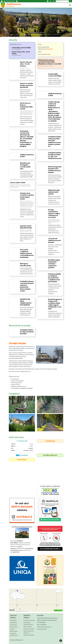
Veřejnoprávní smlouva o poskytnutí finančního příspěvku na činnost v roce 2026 (50, 62)
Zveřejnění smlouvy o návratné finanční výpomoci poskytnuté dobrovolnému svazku (27, 286)
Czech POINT (14, 625)
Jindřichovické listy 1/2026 (27, 156)
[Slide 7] (29, 35)
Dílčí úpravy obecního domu (25, 265)
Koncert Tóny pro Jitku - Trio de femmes (26, 64)
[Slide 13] (43, 35)
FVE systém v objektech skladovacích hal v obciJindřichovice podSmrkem (27, 253)
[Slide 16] (50, 35)
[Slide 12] (41, 35)
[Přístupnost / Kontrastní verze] (48, 1)
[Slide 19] (58, 35)
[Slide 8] (31, 35)
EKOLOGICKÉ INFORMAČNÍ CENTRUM (22, 527)
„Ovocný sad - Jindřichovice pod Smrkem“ (54, 240)
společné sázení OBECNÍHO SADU (26, 227)
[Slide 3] (19, 35)
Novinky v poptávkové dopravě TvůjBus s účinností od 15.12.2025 (54, 214)
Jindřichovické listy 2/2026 (55, 95)
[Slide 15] (48, 35)
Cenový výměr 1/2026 (17, 183)
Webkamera (50, 441)
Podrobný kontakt (42, 629)
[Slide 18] (55, 35)
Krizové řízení (22, 460)
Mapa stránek (14, 631)
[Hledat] (62, 1)
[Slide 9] (34, 35)
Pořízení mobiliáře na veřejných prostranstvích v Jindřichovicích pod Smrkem (55, 278)
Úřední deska (13, 622)
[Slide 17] (53, 35)
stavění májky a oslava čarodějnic (55, 75)
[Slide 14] (46, 35)
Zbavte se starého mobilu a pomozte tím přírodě (26, 85)
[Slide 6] (26, 35)
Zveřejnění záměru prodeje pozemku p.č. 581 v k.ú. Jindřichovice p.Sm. (55, 156)
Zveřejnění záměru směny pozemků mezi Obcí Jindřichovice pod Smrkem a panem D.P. (55, 141)
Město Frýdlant (28, 627)
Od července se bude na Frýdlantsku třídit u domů (26, 106)
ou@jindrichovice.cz (46, 627)
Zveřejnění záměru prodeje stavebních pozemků (27, 332)
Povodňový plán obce (50, 455)
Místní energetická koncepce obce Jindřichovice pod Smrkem (55, 170)
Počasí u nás (22, 446)
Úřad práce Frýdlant (29, 635)
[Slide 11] (38, 35)
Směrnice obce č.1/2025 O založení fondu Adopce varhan (27, 196)
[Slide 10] (36, 35)
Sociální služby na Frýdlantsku (50, 490)
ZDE (29, 371)
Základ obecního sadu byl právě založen (54, 192)
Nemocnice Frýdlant (29, 629)
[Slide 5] (24, 35)
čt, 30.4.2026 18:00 (21, 48)
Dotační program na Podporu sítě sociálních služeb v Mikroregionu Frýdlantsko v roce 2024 (55, 304)
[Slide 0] (12, 35)
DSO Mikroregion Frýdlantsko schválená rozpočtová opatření (54, 264)
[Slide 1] (14, 35)
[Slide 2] (17, 35)
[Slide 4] (22, 35)
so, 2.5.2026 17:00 (21, 54)
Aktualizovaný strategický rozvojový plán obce (25, 166)
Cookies (12, 629)
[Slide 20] (60, 35)
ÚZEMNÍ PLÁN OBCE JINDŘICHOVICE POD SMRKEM (26, 302)
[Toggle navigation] (70, 5)
